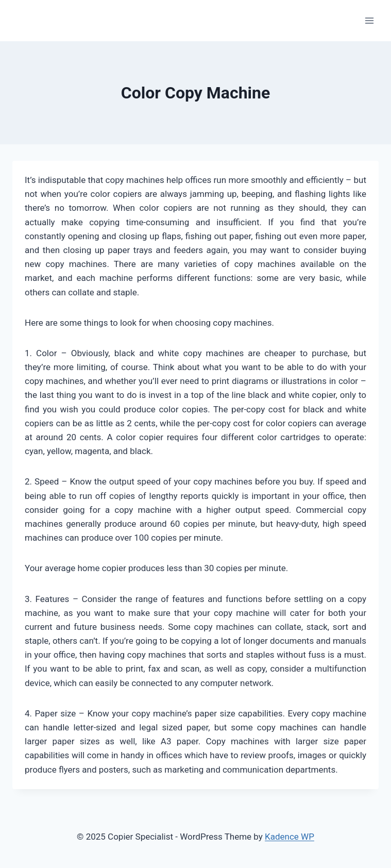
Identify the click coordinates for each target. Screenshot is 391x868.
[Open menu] (369, 20)
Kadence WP (290, 837)
